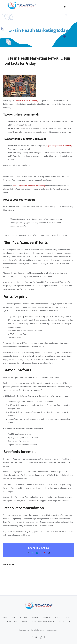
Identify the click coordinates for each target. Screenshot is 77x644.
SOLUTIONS (24, 617)
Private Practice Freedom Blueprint (43, 621)
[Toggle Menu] (72, 7)
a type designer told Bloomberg (59, 146)
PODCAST (58, 617)
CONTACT (62, 621)
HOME (5, 617)
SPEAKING (35, 617)
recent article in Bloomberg (27, 100)
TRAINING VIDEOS (12, 621)
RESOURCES (47, 617)
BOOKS (24, 621)
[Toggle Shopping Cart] (64, 7)
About (14, 617)
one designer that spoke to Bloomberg (29, 186)
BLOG (67, 617)
